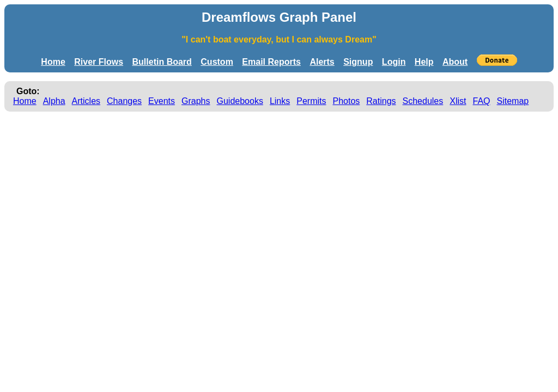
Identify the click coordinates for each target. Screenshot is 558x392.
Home (53, 62)
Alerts (322, 62)
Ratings (381, 101)
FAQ (482, 101)
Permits (311, 101)
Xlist (458, 101)
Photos (346, 101)
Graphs (196, 101)
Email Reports (271, 62)
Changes (124, 101)
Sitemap (513, 101)
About (455, 62)
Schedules (423, 101)
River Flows (99, 62)
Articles (86, 101)
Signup (358, 62)
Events (162, 101)
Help (424, 62)
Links (280, 101)
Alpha (54, 101)
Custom (217, 62)
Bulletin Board (162, 62)
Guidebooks (240, 101)
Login (394, 62)
